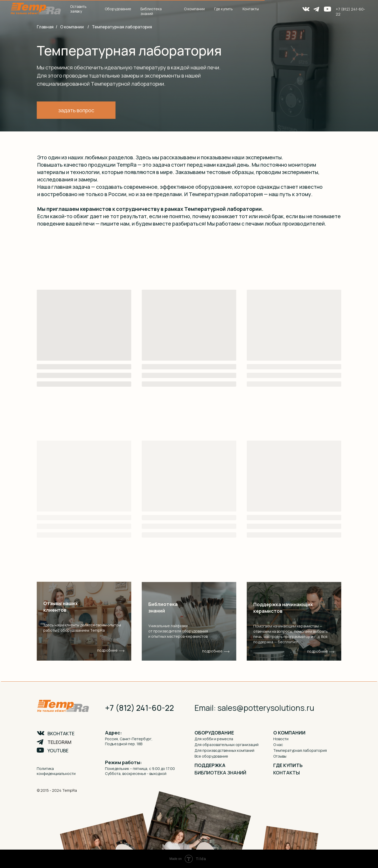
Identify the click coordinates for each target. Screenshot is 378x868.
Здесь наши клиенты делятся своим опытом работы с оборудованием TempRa (82, 628)
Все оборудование (211, 756)
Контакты (251, 9)
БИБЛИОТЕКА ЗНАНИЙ (220, 773)
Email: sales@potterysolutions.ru (254, 708)
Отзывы (280, 756)
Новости (281, 739)
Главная (45, 27)
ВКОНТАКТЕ (61, 733)
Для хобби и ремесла (214, 739)
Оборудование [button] (118, 9)
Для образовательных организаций (227, 745)
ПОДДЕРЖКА (210, 765)
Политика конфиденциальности (56, 771)
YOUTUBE (58, 750)
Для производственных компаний (224, 750)
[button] (76, 110)
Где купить (224, 9)
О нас (278, 745)
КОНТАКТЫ (287, 773)
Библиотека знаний (151, 11)
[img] (189, 621)
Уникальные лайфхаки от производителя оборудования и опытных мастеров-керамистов (178, 631)
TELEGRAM (59, 742)
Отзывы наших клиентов (61, 607)
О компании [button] (194, 9)
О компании (72, 27)
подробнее (212, 651)
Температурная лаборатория (122, 27)
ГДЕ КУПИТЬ (288, 765)
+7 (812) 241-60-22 (140, 708)
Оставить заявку (78, 9)
